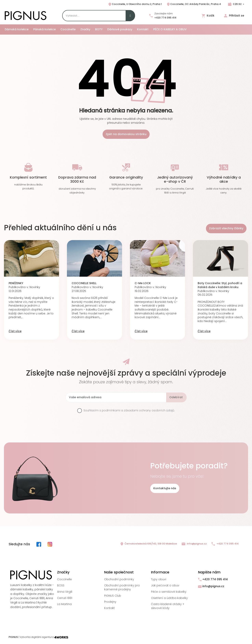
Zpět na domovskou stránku (126, 134)
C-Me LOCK (143, 283)
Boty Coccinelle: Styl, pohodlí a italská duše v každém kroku (220, 285)
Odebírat (176, 397)
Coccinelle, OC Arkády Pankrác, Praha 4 (194, 4)
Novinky (35, 287)
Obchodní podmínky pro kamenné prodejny (122, 587)
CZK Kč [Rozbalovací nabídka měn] (237, 4)
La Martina (64, 604)
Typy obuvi (159, 579)
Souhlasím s (129, 410)
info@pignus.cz (194, 544)
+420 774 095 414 (165, 18)
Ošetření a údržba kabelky (169, 598)
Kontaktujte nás (165, 488)
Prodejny (110, 602)
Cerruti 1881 (65, 598)
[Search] (99, 16)
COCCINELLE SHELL (84, 283)
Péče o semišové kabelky (169, 592)
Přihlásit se (234, 16)
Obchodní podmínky (119, 579)
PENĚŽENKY (16, 283)
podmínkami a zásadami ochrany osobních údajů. (138, 410)
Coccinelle (64, 579)
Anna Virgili (65, 592)
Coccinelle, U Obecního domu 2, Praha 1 (135, 4)
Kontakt (109, 608)
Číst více (15, 331)
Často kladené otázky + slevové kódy (168, 606)
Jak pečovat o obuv (165, 585)
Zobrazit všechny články (226, 228)
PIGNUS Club (113, 596)
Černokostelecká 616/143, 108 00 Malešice (148, 544)
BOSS (61, 585)
